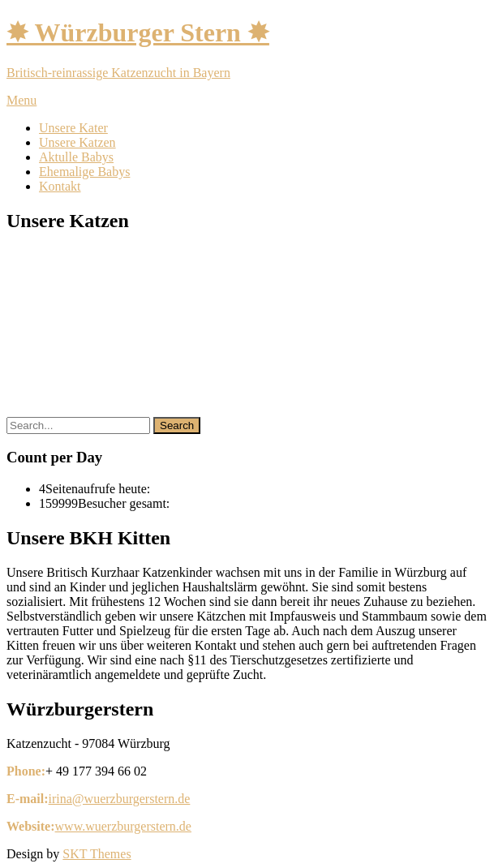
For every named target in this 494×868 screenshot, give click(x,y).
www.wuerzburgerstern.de (123, 826)
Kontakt (60, 186)
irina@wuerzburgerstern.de (120, 799)
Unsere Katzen (77, 142)
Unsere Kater (73, 128)
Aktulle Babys (76, 157)
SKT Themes (97, 854)
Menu (21, 100)
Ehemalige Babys (84, 172)
